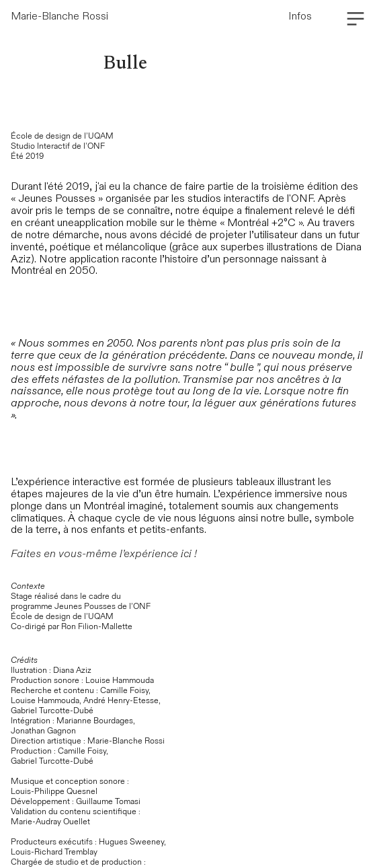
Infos (300, 16)
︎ (356, 19)
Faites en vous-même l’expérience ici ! (104, 554)
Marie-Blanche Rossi (59, 16)
